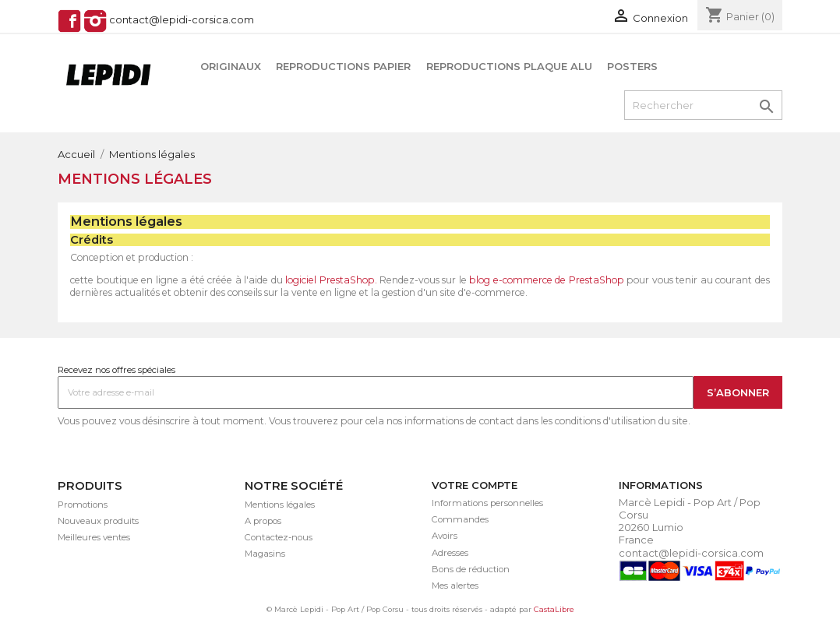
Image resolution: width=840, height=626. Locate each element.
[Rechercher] (703, 105)
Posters (632, 66)
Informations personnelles (487, 503)
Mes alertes (455, 586)
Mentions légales (280, 505)
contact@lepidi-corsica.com (182, 20)
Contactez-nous (279, 537)
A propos (263, 521)
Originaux (231, 66)
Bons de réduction (471, 569)
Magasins (265, 554)
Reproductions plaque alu (509, 66)
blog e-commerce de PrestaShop (546, 280)
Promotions (83, 505)
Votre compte (475, 485)
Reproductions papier (343, 66)
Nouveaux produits (98, 521)
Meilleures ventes (94, 537)
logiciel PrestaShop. (332, 280)
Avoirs (445, 536)
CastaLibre (554, 609)
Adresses (450, 553)
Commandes (460, 519)
